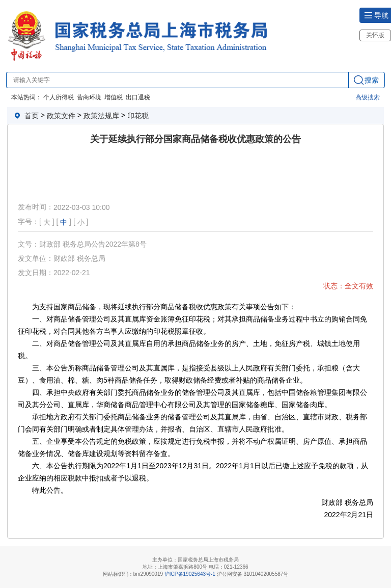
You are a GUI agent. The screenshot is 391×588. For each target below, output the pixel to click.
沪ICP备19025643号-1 (190, 574)
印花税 (138, 116)
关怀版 (375, 35)
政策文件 (61, 116)
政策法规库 (101, 116)
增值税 (114, 97)
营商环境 (89, 97)
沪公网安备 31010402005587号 (253, 574)
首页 (32, 116)
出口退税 (138, 97)
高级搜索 (368, 97)
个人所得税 (59, 97)
